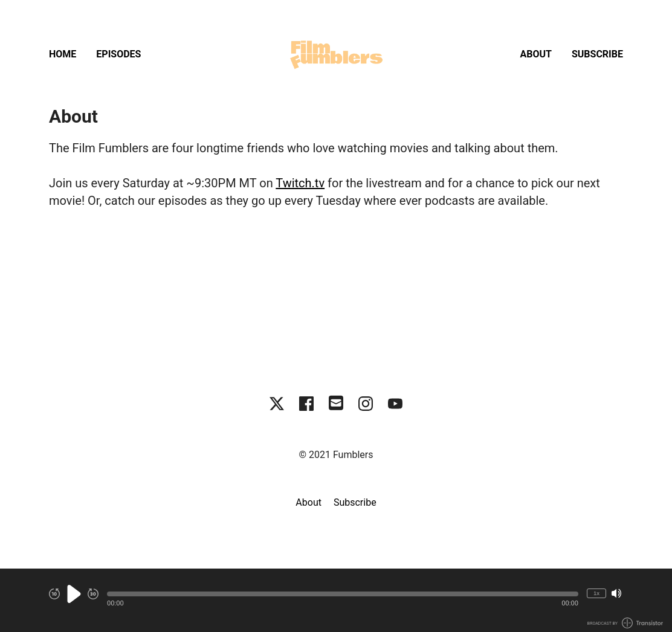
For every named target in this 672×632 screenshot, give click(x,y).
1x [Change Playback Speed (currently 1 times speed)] (596, 593)
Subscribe (597, 54)
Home (63, 54)
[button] (343, 594)
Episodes (118, 54)
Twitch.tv (300, 183)
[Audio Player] (336, 600)
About (536, 54)
